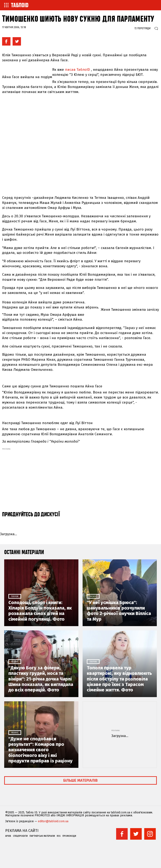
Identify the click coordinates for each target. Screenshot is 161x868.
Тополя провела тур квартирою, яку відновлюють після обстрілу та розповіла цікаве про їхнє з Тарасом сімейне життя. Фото (119, 679)
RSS (59, 836)
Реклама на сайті (22, 831)
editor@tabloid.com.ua (53, 821)
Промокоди (69, 836)
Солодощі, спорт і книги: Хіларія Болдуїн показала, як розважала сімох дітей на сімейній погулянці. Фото (40, 611)
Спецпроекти (20, 836)
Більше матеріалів (80, 780)
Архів (8, 836)
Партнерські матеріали (42, 836)
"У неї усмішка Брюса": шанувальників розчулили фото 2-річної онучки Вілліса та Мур (119, 611)
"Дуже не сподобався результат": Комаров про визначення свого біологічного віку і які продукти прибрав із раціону (40, 750)
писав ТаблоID (77, 70)
